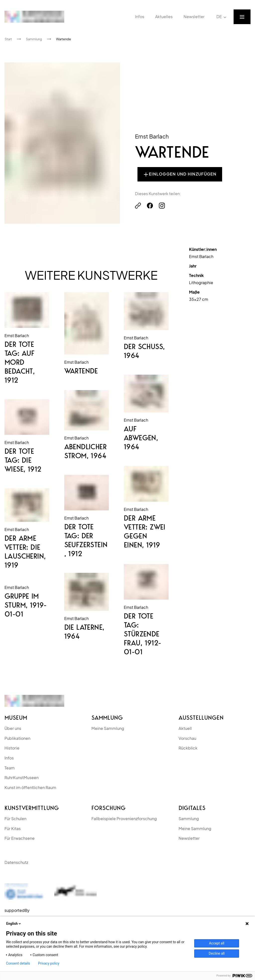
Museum (16, 718)
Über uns (13, 728)
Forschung (108, 808)
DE (222, 17)
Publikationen (17, 738)
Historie (12, 748)
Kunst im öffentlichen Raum (30, 787)
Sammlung (107, 718)
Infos (9, 758)
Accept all (217, 943)
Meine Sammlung (108, 728)
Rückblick (188, 748)
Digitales (192, 808)
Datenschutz (16, 862)
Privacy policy (49, 963)
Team (10, 768)
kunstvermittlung (32, 808)
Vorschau (187, 738)
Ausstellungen (201, 718)
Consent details (18, 963)
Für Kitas (13, 828)
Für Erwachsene (20, 838)
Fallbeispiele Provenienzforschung (124, 819)
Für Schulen (15, 819)
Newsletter (189, 838)
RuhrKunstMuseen (22, 778)
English (14, 924)
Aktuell (185, 728)
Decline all (217, 953)
